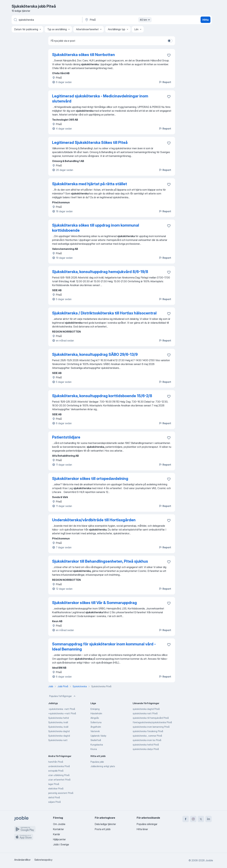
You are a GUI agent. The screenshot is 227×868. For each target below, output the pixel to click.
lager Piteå (54, 784)
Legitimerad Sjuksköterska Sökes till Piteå (90, 142)
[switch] (170, 41)
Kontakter (58, 829)
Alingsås (95, 718)
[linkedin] (209, 819)
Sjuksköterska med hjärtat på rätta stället (90, 184)
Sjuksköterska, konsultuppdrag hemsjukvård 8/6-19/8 (100, 272)
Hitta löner (142, 829)
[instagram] (193, 819)
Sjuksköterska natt (58, 740)
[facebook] (186, 819)
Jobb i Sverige (61, 844)
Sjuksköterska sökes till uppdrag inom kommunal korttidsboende (96, 228)
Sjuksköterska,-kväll (58, 727)
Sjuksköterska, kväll (58, 722)
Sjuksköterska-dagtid (59, 736)
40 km (145, 20)
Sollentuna (96, 722)
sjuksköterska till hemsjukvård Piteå (151, 718)
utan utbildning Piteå (59, 775)
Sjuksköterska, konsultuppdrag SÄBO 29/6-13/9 (95, 354)
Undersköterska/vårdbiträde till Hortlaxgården (94, 520)
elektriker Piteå (56, 789)
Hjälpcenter (59, 839)
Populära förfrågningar (63, 696)
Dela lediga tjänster (105, 824)
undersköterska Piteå (59, 766)
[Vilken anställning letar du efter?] (47, 20)
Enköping (95, 709)
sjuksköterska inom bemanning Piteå (151, 727)
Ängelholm (96, 727)
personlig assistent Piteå (61, 793)
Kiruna (94, 749)
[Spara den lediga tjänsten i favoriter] (169, 55)
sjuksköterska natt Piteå (145, 713)
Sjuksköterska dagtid (59, 731)
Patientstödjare (66, 437)
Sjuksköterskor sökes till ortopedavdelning (90, 479)
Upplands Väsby (98, 736)
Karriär (57, 834)
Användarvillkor (22, 860)
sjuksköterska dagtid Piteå (146, 709)
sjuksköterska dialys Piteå (146, 749)
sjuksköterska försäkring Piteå (148, 731)
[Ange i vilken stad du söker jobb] (118, 20)
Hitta (205, 20)
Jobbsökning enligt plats (103, 766)
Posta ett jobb (103, 829)
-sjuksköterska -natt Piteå (62, 709)
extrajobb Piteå (56, 771)
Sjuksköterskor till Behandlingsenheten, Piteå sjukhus (100, 561)
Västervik (95, 731)
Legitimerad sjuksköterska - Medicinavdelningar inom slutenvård (100, 99)
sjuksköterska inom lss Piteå (147, 740)
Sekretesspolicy (43, 860)
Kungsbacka (97, 745)
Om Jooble (59, 824)
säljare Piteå (54, 802)
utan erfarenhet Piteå (59, 780)
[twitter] (201, 819)
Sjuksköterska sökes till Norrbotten (83, 55)
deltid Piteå (54, 797)
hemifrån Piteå (56, 762)
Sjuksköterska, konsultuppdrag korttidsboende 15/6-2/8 (102, 396)
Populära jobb (97, 762)
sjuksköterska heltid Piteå (146, 745)
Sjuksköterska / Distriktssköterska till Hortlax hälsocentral (104, 313)
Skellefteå (96, 740)
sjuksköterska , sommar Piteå (147, 736)
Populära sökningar (147, 824)
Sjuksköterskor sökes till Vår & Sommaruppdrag (94, 603)
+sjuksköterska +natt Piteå (62, 713)
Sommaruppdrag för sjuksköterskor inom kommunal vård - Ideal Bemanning (104, 647)
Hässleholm (96, 713)
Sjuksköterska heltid (59, 718)
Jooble (209, 860)
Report (165, 82)
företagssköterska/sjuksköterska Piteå (152, 722)
